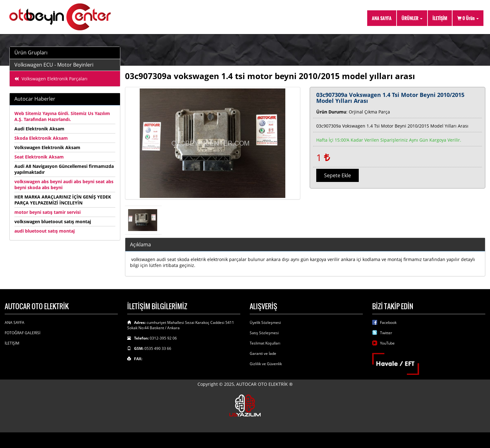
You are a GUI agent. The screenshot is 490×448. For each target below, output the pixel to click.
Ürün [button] (468, 18)
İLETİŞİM (440, 18)
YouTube (387, 343)
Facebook (388, 322)
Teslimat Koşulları (265, 343)
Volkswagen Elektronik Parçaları (51, 79)
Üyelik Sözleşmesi (265, 322)
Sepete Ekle (337, 175)
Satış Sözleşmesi (264, 333)
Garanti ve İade (263, 353)
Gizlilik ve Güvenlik (266, 364)
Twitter (386, 333)
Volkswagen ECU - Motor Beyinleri (54, 65)
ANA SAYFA (382, 18)
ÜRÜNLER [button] (412, 18)
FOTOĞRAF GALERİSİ (22, 333)
